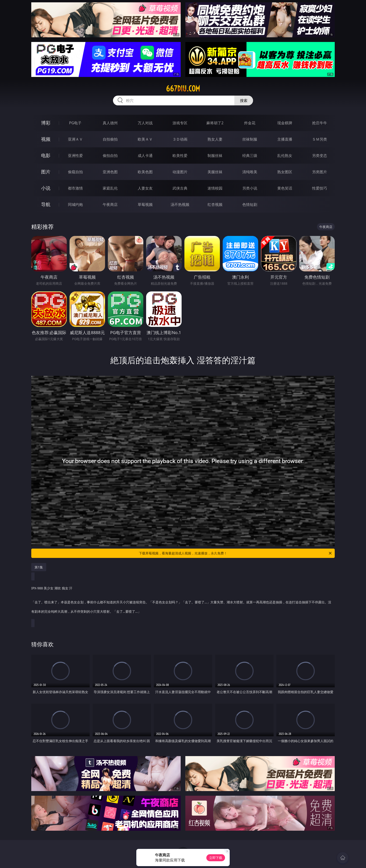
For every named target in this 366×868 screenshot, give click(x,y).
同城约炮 (75, 204)
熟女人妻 (215, 139)
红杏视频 (215, 204)
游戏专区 (180, 123)
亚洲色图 (110, 172)
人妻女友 (145, 188)
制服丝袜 (215, 156)
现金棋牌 (285, 123)
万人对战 (145, 123)
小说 (46, 188)
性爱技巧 (320, 188)
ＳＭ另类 (320, 139)
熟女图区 (285, 172)
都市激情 (75, 188)
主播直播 (285, 139)
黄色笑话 (285, 188)
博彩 (46, 123)
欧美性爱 (180, 156)
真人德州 (110, 123)
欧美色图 (145, 172)
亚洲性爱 (75, 156)
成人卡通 (145, 156)
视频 (46, 139)
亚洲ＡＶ (75, 139)
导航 (46, 204)
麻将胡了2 (215, 123)
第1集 (39, 567)
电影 (46, 155)
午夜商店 (110, 204)
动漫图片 (180, 172)
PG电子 (75, 123)
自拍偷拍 (110, 139)
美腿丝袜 (215, 172)
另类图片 (320, 172)
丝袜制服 (250, 139)
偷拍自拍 (110, 156)
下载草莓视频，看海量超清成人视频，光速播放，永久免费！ (236, 553)
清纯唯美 (250, 172)
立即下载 (216, 858)
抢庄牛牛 (320, 123)
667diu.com (183, 89)
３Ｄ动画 (180, 139)
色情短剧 (250, 204)
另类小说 (250, 188)
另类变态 (320, 156)
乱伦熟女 (285, 156)
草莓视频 (145, 204)
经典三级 (250, 156)
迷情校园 (215, 188)
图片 (46, 172)
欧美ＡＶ (145, 139)
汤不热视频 (180, 204)
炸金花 (250, 123)
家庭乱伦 (110, 188)
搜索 (244, 100)
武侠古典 (180, 188)
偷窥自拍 (75, 172)
